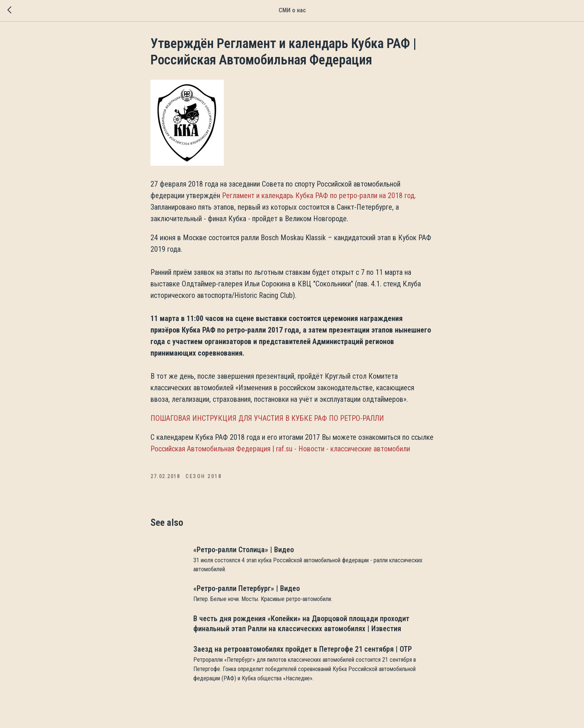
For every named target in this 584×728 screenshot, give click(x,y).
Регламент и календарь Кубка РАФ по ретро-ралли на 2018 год (318, 195)
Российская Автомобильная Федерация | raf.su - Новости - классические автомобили (280, 449)
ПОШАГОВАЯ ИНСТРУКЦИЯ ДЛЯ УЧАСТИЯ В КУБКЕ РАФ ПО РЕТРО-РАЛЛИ (267, 418)
